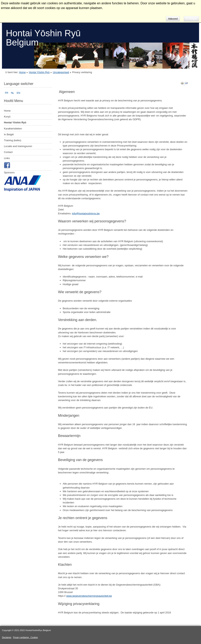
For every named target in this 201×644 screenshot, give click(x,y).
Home (22, 72)
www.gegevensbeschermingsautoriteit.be (89, 596)
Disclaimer (7, 637)
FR (7, 93)
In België (9, 134)
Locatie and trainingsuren (18, 146)
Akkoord (173, 19)
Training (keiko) (13, 140)
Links (7, 158)
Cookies (34, 637)
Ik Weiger (191, 19)
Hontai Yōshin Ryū (39, 72)
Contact (8, 152)
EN (18, 93)
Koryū (7, 117)
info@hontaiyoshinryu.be (86, 213)
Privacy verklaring (22, 637)
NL (13, 93)
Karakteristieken (13, 129)
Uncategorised (61, 72)
